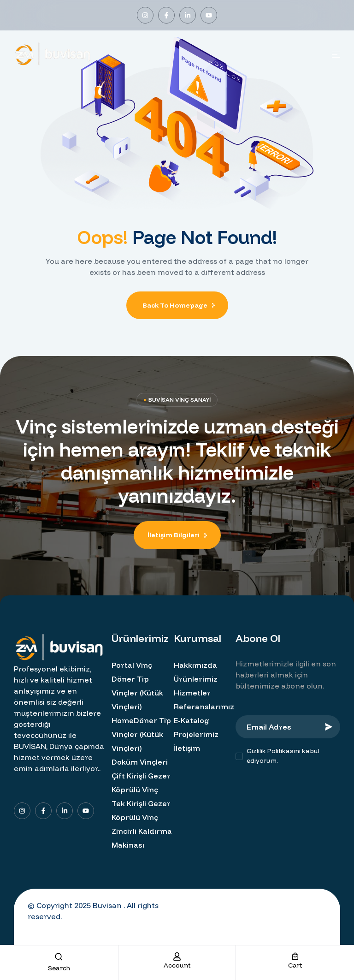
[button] (177, 535)
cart (295, 965)
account (177, 965)
